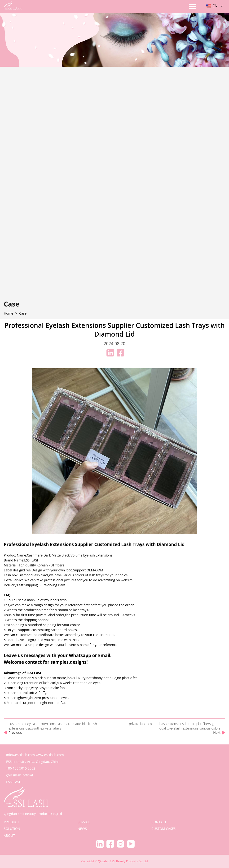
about (9, 835)
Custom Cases (163, 829)
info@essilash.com (20, 755)
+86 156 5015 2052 (21, 768)
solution (12, 829)
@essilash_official (20, 775)
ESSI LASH (14, 782)
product (11, 822)
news (82, 829)
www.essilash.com (50, 755)
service (84, 822)
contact (159, 822)
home (9, 313)
